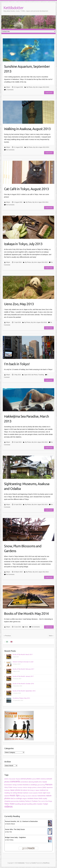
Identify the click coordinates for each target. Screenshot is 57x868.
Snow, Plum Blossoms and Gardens (23, 548)
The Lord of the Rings (45, 801)
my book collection (31, 796)
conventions (24, 782)
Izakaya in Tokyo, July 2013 (23, 244)
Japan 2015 (27, 375)
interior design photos (30, 787)
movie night (42, 793)
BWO (38, 779)
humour (20, 787)
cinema (43, 779)
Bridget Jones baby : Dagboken (15, 837)
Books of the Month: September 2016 (24, 691)
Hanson (49, 784)
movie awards (33, 793)
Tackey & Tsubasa (31, 801)
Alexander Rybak (15, 779)
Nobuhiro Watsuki (11, 824)
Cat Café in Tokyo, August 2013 (26, 189)
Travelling (41, 375)
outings (19, 798)
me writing (14, 793)
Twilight (45, 804)
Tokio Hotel (9, 804)
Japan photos (15, 790)
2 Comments (10, 90)
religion (25, 799)
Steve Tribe (9, 832)
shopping (7, 801)
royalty (45, 799)
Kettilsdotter (13, 8)
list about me (25, 790)
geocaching (41, 785)
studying (22, 801)
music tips (15, 795)
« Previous (7, 636)
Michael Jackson (23, 793)
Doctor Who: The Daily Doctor (15, 829)
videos (8, 807)
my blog (23, 796)
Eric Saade (43, 782)
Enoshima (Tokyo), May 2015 (21, 698)
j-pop (44, 787)
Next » (51, 636)
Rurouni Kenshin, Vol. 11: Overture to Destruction (21, 821)
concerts (15, 781)
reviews (30, 798)
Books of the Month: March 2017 (23, 655)
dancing (31, 782)
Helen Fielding (10, 840)
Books (26, 627)
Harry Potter (8, 787)
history (15, 787)
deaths (36, 782)
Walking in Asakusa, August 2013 (27, 129)
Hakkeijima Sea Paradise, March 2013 (26, 419)
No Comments (10, 150)
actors (6, 779)
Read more (49, 93)
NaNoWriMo (42, 796)
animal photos (26, 779)
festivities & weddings (30, 785)
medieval (43, 790)
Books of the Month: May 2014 (26, 613)
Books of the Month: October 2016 (23, 684)
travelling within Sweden (35, 804)
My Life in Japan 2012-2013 (41, 87)
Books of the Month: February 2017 (23, 669)
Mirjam (8, 87)
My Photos (30, 87)
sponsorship (15, 801)
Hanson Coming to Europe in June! (23, 662)
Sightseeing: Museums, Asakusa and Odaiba (27, 486)
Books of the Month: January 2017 (23, 676)
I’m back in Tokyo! (17, 364)
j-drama (39, 787)
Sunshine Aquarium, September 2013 (27, 69)
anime (34, 779)
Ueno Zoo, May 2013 (19, 304)
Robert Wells (38, 798)
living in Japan (35, 790)
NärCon (13, 798)
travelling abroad (20, 804)
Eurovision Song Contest (13, 785)
